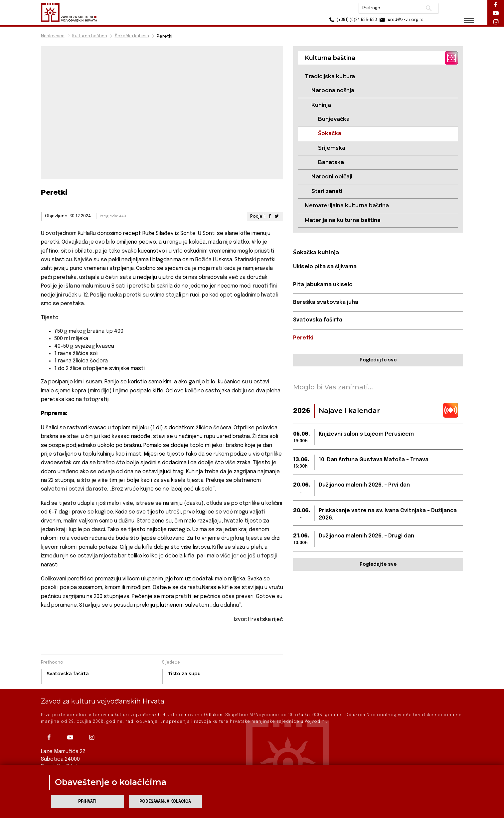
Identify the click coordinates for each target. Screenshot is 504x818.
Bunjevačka (334, 119)
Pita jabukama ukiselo (323, 285)
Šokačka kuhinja (132, 36)
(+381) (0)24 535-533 (352, 20)
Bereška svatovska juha (326, 302)
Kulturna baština (90, 36)
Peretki (303, 338)
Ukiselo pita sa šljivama (325, 267)
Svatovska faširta (318, 320)
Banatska (331, 162)
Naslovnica (53, 36)
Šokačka (330, 133)
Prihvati (87, 802)
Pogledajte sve (378, 360)
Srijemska (332, 148)
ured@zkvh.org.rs (401, 20)
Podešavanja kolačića (165, 802)
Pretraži (429, 8)
